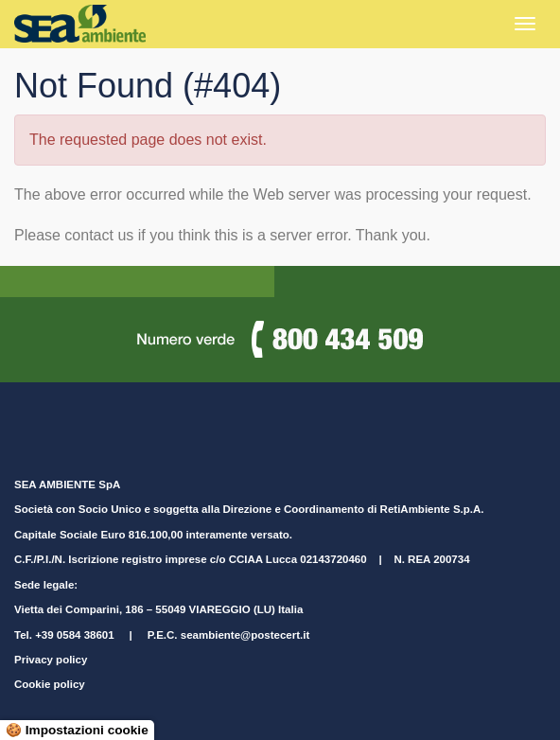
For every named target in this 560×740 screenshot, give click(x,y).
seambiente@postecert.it (245, 635)
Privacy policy (51, 660)
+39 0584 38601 (74, 635)
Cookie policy (50, 684)
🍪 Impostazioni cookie (77, 730)
